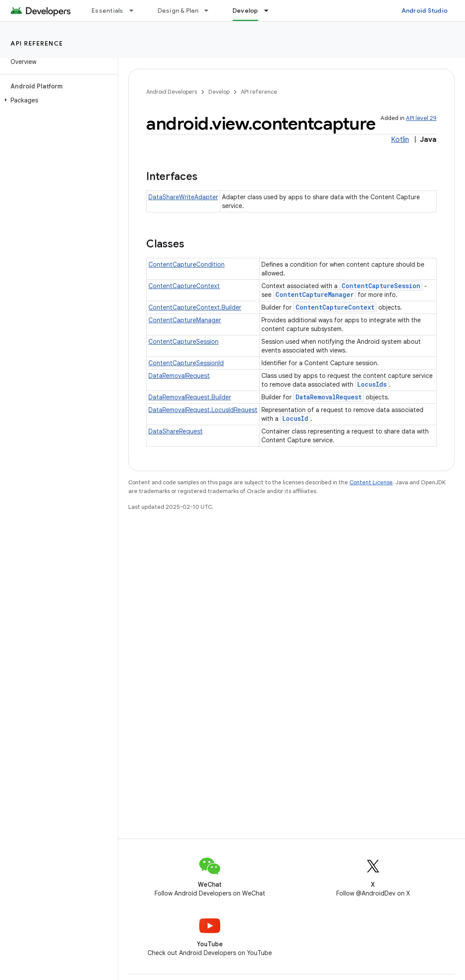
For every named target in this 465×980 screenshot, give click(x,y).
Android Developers (172, 92)
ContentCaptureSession (381, 286)
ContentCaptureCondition (187, 264)
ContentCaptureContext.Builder (195, 307)
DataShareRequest (176, 431)
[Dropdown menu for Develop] (270, 11)
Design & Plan (178, 11)
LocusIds (372, 384)
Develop (219, 92)
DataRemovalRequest (179, 376)
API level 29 (421, 118)
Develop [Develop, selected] (245, 11)
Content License (371, 482)
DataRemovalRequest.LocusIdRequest (203, 410)
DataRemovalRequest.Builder (190, 397)
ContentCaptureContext (184, 286)
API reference (37, 43)
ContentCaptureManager (315, 294)
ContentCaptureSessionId (186, 363)
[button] (57, 100)
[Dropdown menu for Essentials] (135, 11)
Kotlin (400, 140)
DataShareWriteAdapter (183, 197)
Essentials (107, 11)
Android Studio (425, 11)
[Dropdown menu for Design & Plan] (210, 11)
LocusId (295, 418)
